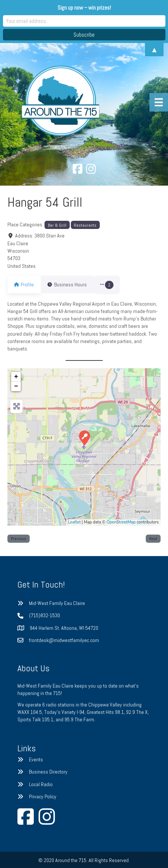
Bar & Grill (57, 225)
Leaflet (74, 522)
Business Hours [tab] (71, 285)
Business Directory (48, 772)
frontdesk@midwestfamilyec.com (64, 640)
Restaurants (85, 225)
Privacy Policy (43, 797)
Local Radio (41, 784)
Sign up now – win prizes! (84, 8)
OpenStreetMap (121, 522)
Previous (19, 538)
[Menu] (159, 102)
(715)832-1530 (45, 615)
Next (153, 538)
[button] (116, 285)
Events (36, 759)
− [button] (16, 386)
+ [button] (16, 377)
